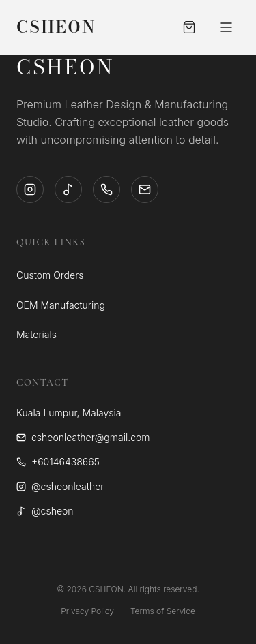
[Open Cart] (189, 27)
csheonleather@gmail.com (83, 437)
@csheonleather (60, 486)
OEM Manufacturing (61, 305)
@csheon (45, 511)
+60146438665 (58, 462)
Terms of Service (163, 611)
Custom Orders (50, 275)
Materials (37, 334)
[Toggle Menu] (226, 27)
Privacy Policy (87, 611)
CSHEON (56, 27)
